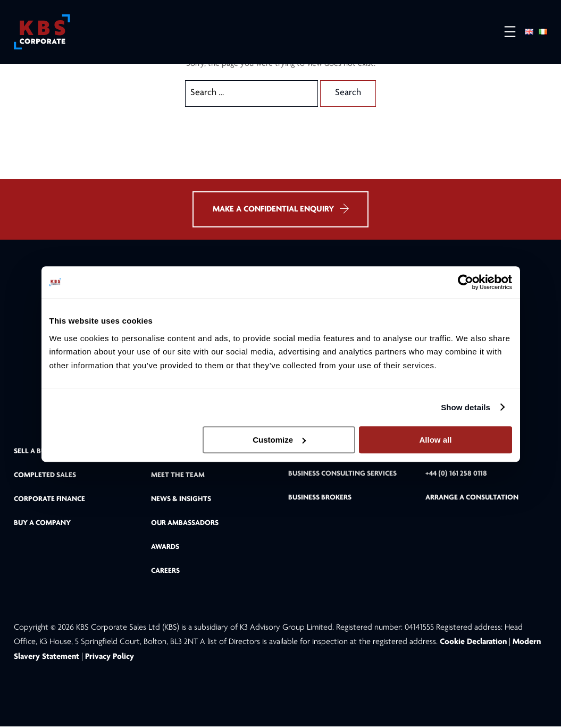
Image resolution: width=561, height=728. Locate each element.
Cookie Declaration (474, 644)
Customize (279, 440)
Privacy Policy (110, 658)
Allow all (436, 440)
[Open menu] (505, 32)
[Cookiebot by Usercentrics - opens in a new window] (466, 282)
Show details (466, 407)
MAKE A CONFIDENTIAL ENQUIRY (280, 210)
